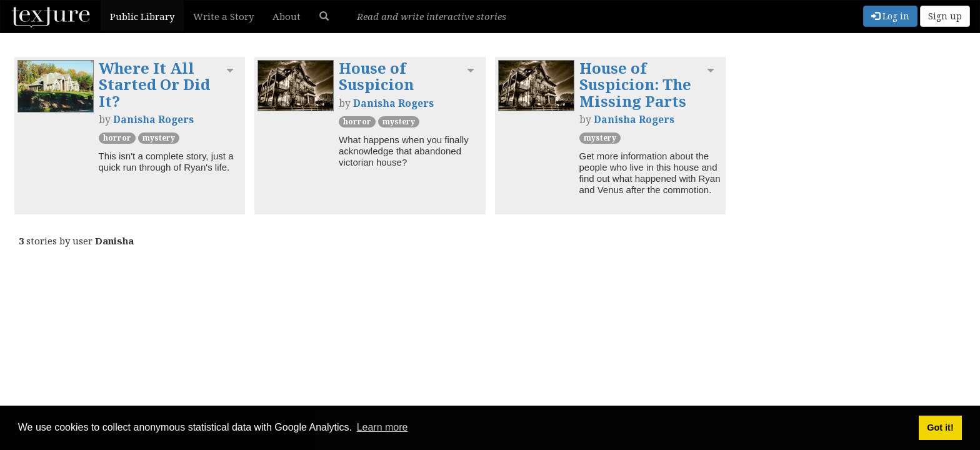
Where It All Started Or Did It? (154, 84)
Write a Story (223, 16)
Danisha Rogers (153, 119)
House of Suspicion (376, 76)
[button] (324, 16)
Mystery (159, 138)
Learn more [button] (382, 427)
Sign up (945, 16)
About (287, 16)
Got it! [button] (940, 427)
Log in (890, 16)
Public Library (142, 16)
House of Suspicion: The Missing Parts (635, 84)
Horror (117, 138)
